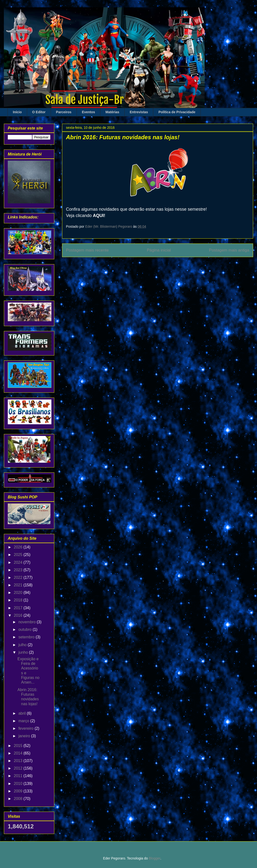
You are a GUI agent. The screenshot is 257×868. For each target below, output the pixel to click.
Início (17, 112)
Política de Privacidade (177, 112)
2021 (19, 585)
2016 (19, 615)
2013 (19, 761)
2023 (19, 570)
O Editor (39, 112)
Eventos (88, 112)
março (24, 721)
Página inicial (159, 250)
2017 (19, 608)
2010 (19, 784)
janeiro (25, 736)
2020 (19, 593)
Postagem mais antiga (229, 250)
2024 (19, 562)
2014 (19, 753)
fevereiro (27, 728)
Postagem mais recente (87, 250)
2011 (19, 776)
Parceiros (64, 112)
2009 (19, 791)
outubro (26, 629)
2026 (19, 547)
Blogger (155, 858)
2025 (19, 555)
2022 (19, 577)
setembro (27, 637)
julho (23, 645)
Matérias (112, 112)
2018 (19, 600)
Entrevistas (139, 112)
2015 (19, 746)
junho (24, 652)
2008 (19, 799)
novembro (28, 622)
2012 (19, 768)
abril (23, 713)
